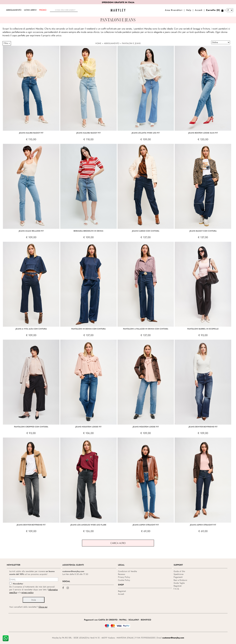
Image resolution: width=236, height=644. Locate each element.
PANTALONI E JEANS (131, 43)
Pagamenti (178, 577)
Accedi (199, 10)
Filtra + (7, 43)
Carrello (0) (213, 10)
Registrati (122, 591)
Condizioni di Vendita (127, 571)
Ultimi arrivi (30, 10)
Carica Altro (118, 543)
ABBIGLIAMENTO (14, 10)
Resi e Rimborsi (180, 580)
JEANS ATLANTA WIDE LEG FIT (146, 133)
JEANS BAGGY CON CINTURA (203, 231)
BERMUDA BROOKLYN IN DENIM (88, 231)
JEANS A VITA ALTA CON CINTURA (31, 329)
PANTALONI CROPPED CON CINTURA (31, 427)
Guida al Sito (179, 571)
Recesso (122, 574)
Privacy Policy (124, 577)
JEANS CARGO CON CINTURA (146, 231)
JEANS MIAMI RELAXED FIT (31, 231)
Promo (43, 10)
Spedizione (179, 574)
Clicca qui (43, 607)
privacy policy (27, 593)
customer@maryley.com (73, 571)
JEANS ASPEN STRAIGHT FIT (146, 525)
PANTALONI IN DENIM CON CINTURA (88, 329)
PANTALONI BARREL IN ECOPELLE (203, 329)
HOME (98, 43)
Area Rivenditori (174, 10)
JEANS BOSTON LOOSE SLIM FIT (203, 133)
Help (189, 10)
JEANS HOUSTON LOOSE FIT (88, 427)
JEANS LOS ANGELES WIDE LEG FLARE (88, 525)
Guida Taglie (179, 583)
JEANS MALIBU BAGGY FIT (31, 133)
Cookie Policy (124, 580)
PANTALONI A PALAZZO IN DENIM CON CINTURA (146, 329)
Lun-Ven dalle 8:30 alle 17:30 (75, 574)
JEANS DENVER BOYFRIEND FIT (203, 427)
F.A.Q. (176, 589)
